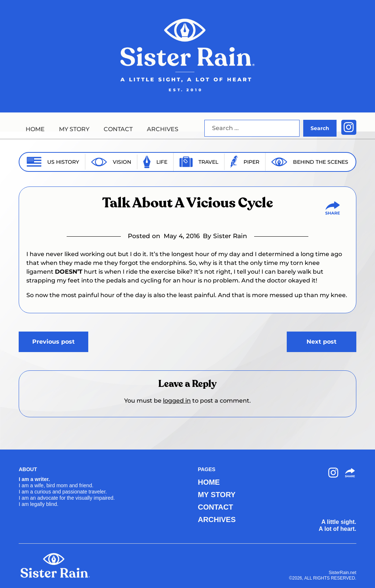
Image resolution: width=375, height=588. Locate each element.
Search (320, 128)
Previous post (53, 342)
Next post (322, 342)
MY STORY (74, 129)
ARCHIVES (163, 129)
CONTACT (118, 129)
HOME (35, 129)
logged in (177, 401)
